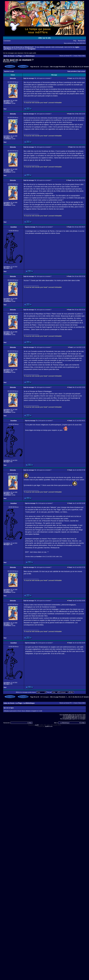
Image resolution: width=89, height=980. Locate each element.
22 (82, 67)
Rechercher (82, 41)
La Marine (14, 62)
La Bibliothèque (29, 56)
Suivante (86, 67)
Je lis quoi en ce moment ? (18, 60)
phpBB (37, 725)
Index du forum (9, 56)
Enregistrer (32, 49)
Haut (5, 109)
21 (80, 67)
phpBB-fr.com (49, 726)
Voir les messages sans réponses (13, 53)
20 (78, 67)
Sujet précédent (72, 71)
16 (69, 67)
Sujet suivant (81, 71)
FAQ (75, 41)
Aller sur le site (44, 38)
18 (73, 67)
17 (71, 67)
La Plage (19, 56)
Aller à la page (54, 67)
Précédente (62, 67)
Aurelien (39, 557)
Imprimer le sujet (9, 71)
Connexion (7, 41)
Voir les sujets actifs (30, 53)
